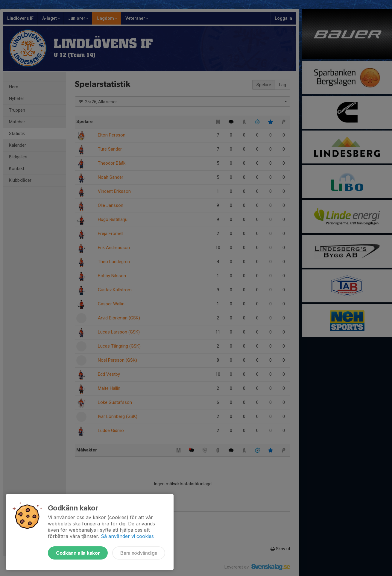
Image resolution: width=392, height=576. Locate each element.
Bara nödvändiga (139, 553)
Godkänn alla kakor (78, 553)
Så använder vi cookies (127, 536)
